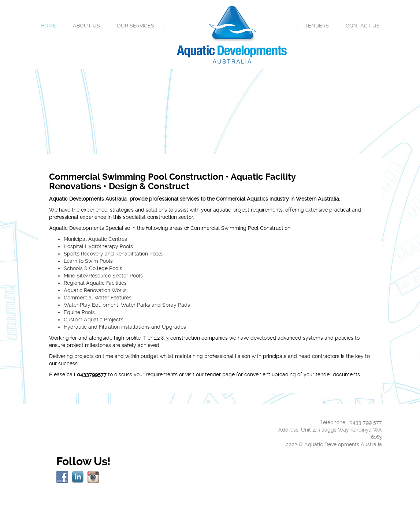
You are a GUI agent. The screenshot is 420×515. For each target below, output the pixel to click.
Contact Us (363, 26)
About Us (86, 26)
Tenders (317, 26)
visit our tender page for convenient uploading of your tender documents (273, 374)
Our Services (135, 26)
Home (48, 26)
